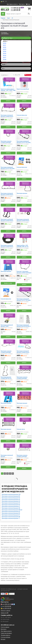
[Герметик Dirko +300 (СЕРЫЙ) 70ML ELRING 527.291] (24, 239)
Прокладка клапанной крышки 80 (11, 496)
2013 (5, 49)
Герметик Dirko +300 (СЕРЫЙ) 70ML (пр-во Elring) (23, 246)
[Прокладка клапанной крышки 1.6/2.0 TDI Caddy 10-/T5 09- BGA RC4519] (24, 292)
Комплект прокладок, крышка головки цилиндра (24, 272)
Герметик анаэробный (23, 89)
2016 (5, 55)
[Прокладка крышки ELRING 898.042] (8, 423)
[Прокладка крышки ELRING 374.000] (24, 187)
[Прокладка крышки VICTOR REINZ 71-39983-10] (8, 397)
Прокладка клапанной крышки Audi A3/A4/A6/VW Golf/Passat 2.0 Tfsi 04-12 (24, 326)
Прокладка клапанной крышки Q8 (11, 517)
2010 (5, 43)
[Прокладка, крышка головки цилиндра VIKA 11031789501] (24, 449)
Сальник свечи (21, 429)
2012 (5, 47)
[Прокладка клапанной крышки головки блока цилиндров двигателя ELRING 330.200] (8, 109)
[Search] (29, 14)
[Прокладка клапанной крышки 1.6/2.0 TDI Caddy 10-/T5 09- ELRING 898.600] (24, 135)
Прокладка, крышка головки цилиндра (6, 142)
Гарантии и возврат (6, 633)
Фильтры (28, 75)
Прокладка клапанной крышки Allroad (12, 510)
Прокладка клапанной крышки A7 (11, 506)
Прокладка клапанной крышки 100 (11, 494)
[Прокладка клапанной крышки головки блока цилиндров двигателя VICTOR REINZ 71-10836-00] (24, 345)
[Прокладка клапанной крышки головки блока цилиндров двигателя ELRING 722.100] (8, 187)
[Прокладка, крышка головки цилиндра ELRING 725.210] (8, 135)
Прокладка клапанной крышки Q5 (11, 513)
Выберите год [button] (7, 38)
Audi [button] (4, 64)
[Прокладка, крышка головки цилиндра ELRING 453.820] (8, 345)
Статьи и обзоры (6, 637)
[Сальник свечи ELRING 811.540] (24, 423)
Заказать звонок (5, 611)
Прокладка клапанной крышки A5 (11, 503)
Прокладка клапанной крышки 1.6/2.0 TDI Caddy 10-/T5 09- (24, 142)
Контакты (22, 4)
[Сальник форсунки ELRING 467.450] (24, 109)
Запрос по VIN (5, 613)
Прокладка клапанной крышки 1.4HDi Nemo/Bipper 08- (7, 326)
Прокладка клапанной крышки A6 (11, 505)
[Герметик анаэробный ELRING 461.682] (24, 83)
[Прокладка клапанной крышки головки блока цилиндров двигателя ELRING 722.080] (24, 213)
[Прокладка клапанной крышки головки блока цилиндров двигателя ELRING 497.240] (8, 213)
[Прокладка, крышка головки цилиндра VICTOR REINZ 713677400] (24, 371)
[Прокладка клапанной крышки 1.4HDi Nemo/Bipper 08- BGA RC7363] (8, 319)
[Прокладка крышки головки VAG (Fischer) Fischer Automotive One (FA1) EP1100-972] (8, 371)
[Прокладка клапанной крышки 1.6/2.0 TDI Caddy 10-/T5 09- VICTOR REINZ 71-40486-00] (8, 161)
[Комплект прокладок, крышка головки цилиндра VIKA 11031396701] (24, 265)
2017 (5, 58)
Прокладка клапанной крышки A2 (11, 498)
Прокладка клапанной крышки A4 (11, 501)
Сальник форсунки (22, 115)
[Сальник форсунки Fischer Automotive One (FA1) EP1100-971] (8, 292)
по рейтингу (5, 75)
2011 (4, 45)
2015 (5, 53)
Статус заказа (5, 627)
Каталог (3, 639)
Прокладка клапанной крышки (7, 456)
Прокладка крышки (22, 193)
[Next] (13, 474)
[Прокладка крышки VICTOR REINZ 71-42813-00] (8, 265)
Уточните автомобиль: (5, 33)
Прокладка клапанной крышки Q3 (11, 512)
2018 (5, 60)
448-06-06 (16, 8)
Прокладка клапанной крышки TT (11, 518)
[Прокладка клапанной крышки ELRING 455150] (8, 449)
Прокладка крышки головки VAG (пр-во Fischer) (6, 378)
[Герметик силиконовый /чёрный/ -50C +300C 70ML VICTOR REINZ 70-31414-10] (8, 83)
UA (2, 1)
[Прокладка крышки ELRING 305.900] (24, 397)
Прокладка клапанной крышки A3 (11, 500)
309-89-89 (16, 10)
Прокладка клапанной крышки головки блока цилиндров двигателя (7, 116)
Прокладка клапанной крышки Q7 (11, 515)
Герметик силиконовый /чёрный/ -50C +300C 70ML (8, 90)
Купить (8, 101)
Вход (28, 4)
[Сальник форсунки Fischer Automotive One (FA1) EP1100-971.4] (24, 161)
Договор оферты (6, 635)
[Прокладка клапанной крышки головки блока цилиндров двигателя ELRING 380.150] (8, 239)
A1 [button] (3, 68)
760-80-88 (16, 9)
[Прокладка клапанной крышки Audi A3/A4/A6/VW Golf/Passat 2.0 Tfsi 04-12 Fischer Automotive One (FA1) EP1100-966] (24, 319)
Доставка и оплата (12, 4)
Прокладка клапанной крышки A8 (11, 508)
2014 (5, 51)
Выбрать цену (8, 283)
